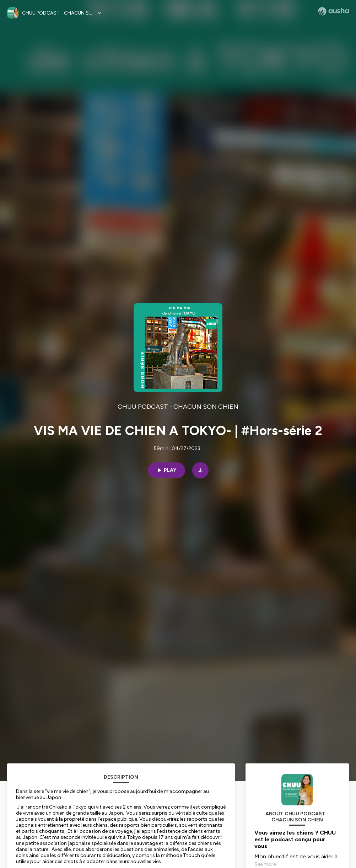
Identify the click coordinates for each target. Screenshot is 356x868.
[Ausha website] (333, 11)
